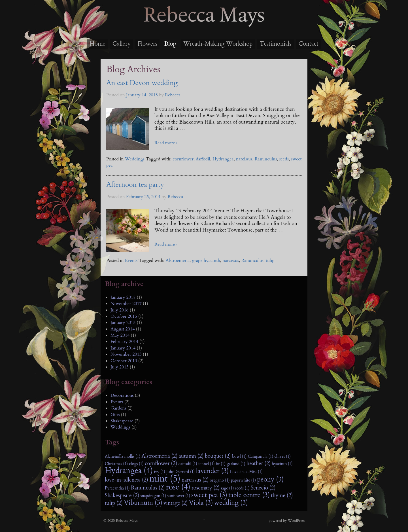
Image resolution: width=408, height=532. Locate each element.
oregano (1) (220, 480)
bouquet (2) (218, 456)
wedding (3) (231, 503)
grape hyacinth (206, 260)
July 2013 (120, 367)
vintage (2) (176, 503)
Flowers (147, 44)
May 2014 (120, 335)
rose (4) (178, 487)
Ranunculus (266, 159)
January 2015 (123, 323)
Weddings (135, 159)
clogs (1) (136, 464)
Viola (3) (201, 503)
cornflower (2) (161, 463)
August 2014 (123, 329)
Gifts (115, 415)
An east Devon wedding (142, 83)
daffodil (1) (188, 464)
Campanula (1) (261, 456)
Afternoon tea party (135, 185)
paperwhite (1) (243, 480)
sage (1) (227, 488)
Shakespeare (122, 421)
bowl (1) (239, 456)
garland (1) (236, 464)
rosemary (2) (206, 488)
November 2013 (126, 354)
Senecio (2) (263, 488)
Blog (170, 44)
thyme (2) (282, 495)
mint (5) (165, 479)
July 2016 (120, 310)
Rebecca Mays (204, 26)
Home (97, 44)
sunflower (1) (179, 496)
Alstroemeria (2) (159, 456)
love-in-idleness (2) (127, 480)
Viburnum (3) (143, 503)
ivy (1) (159, 472)
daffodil (203, 159)
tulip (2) (114, 503)
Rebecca (173, 95)
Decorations (122, 395)
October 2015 (124, 316)
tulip (270, 260)
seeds (284, 159)
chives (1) (282, 456)
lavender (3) (212, 471)
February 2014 (124, 342)
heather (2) (259, 463)
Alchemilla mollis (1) (123, 456)
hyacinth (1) (282, 464)
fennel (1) (207, 464)
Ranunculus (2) (148, 488)
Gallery (122, 44)
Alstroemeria (178, 260)
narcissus (244, 159)
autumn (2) (191, 456)
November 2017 (126, 304)
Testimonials (275, 44)
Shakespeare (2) (122, 495)
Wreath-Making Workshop (218, 44)
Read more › (166, 143)
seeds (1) (242, 488)
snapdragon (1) (153, 496)
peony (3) (270, 480)
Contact (308, 44)
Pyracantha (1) (117, 488)
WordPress (296, 521)
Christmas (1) (116, 464)
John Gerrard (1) (181, 472)
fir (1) (221, 464)
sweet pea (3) (209, 495)
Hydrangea (223, 159)
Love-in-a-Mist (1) (246, 472)
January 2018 (123, 297)
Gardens (118, 408)
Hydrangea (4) (129, 471)
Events (131, 260)
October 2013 (124, 361)
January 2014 (123, 348)
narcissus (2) (195, 480)
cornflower (183, 159)
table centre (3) (249, 495)
